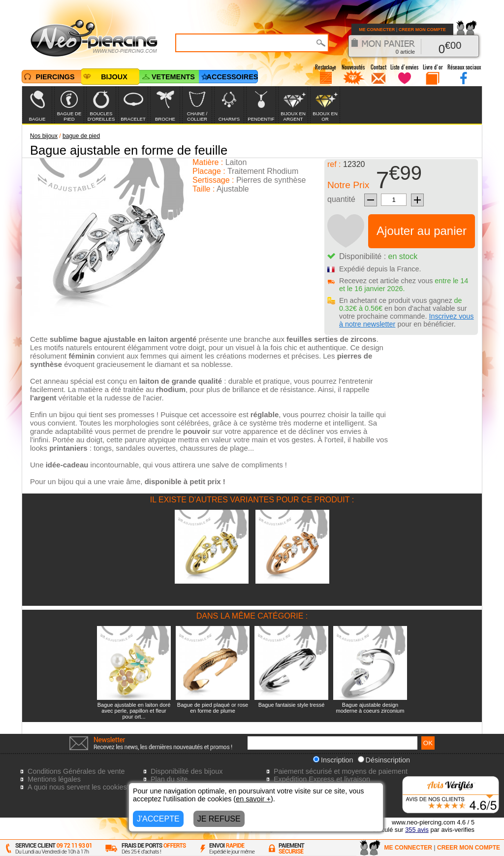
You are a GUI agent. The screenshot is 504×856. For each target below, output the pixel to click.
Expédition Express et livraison (322, 779)
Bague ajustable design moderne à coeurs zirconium (370, 708)
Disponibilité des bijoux (187, 771)
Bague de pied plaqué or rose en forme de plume (213, 708)
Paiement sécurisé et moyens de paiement (341, 771)
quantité (341, 199)
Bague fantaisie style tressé (292, 705)
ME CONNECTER (377, 30)
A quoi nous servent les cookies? (79, 787)
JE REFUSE (219, 819)
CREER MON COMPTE (422, 30)
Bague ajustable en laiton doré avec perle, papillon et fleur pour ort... (134, 711)
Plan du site (169, 779)
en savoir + (253, 799)
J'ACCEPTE (158, 819)
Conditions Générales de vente (76, 771)
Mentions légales (54, 779)
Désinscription (384, 760)
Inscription (333, 760)
